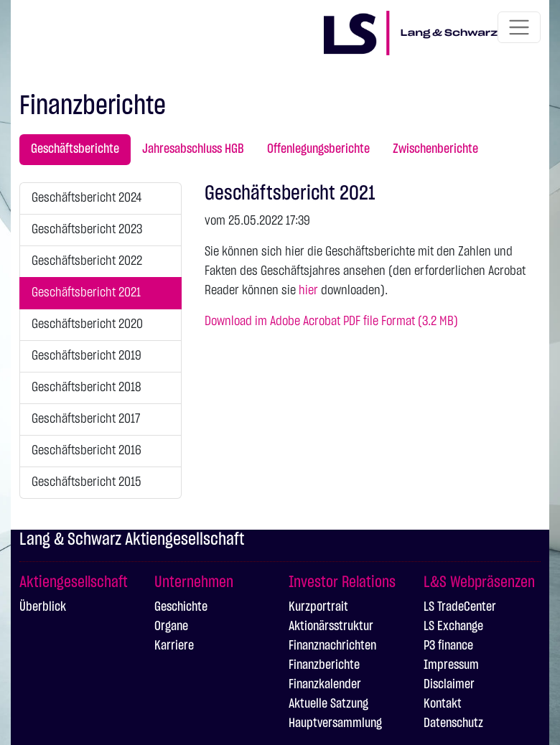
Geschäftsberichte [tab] (75, 149)
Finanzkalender (325, 685)
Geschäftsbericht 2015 (87, 482)
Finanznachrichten (332, 646)
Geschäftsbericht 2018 (87, 388)
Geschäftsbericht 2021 (86, 293)
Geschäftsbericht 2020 (87, 324)
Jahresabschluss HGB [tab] (193, 149)
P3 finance (448, 646)
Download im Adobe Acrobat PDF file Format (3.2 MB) (331, 322)
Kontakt (443, 704)
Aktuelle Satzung (328, 704)
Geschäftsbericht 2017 (86, 419)
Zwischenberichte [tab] (435, 149)
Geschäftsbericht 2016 (87, 451)
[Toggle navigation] (519, 27)
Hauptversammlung (335, 723)
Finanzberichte (324, 665)
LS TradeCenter (460, 607)
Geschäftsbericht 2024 (87, 198)
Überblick (43, 607)
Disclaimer (449, 685)
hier (308, 291)
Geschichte (181, 607)
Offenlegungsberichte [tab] (318, 149)
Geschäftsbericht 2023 (87, 230)
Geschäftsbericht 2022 (87, 261)
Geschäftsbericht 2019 (87, 356)
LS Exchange (453, 627)
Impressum (451, 665)
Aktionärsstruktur (331, 627)
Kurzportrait (318, 607)
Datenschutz (453, 723)
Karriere (174, 646)
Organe (171, 627)
